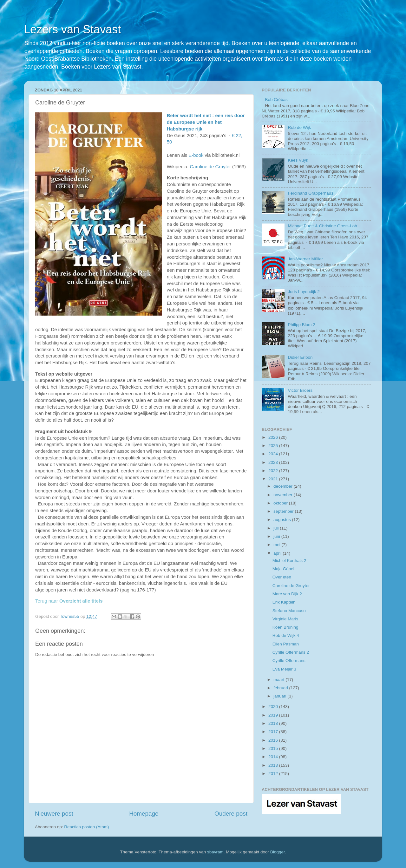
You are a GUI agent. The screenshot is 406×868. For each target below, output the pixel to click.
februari (281, 688)
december (284, 486)
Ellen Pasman (286, 644)
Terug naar (69, 601)
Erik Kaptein (284, 602)
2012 (274, 774)
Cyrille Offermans (289, 661)
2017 (274, 732)
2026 (274, 437)
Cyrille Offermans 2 (291, 652)
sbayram (215, 852)
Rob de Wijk (299, 127)
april (278, 553)
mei (278, 545)
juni (277, 536)
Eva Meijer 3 (284, 669)
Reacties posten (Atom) (86, 827)
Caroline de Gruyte (210, 167)
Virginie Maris (285, 619)
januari (280, 696)
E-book (196, 155)
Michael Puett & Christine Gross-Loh (322, 226)
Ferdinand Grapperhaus (310, 193)
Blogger (278, 852)
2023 (274, 462)
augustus (283, 520)
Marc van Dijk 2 (287, 594)
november (284, 495)
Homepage (144, 814)
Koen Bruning (285, 627)
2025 (274, 446)
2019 (274, 715)
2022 (274, 471)
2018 (274, 723)
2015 (274, 748)
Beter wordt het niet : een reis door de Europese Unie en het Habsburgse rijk (206, 122)
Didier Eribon (300, 357)
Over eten (282, 577)
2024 (274, 454)
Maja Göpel (283, 569)
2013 (274, 765)
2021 (274, 479)
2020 (274, 707)
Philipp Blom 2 (301, 325)
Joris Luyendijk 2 (304, 292)
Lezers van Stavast (72, 29)
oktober (281, 503)
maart (279, 680)
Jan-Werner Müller (305, 259)
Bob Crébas (276, 100)
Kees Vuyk (298, 160)
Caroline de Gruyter (291, 586)
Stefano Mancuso (289, 611)
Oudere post (231, 814)
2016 (274, 740)
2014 (274, 757)
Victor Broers (300, 390)
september (284, 511)
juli (277, 528)
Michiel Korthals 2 (289, 561)
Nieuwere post (54, 814)
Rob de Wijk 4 (286, 635)
